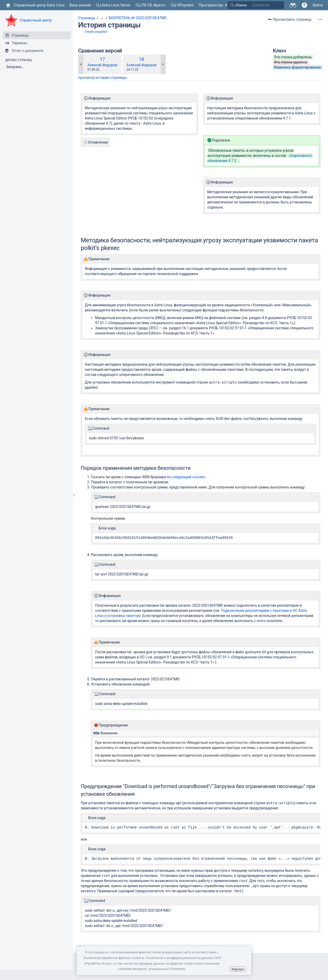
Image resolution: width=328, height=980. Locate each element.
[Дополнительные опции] (321, 19)
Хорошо (238, 969)
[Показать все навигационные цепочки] (101, 18)
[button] (304, 5)
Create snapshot (96, 32)
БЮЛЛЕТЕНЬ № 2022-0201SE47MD (138, 18)
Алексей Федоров (102, 65)
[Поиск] (232, 5)
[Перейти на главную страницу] (35, 5)
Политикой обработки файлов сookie (112, 958)
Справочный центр (36, 20)
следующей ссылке (188, 477)
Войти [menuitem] (318, 5)
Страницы (87, 18)
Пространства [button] (211, 5)
